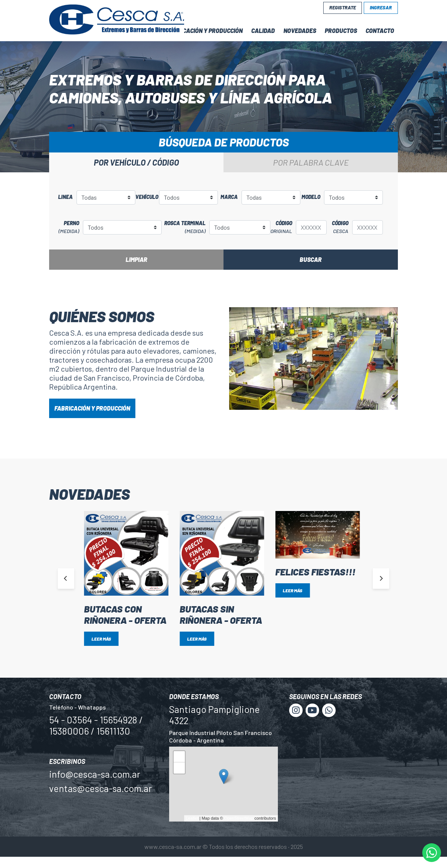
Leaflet (192, 818)
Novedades (300, 31)
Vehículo (145, 197)
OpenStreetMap (239, 818)
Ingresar (381, 7)
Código (281, 227)
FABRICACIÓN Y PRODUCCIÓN (92, 408)
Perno (66, 227)
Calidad (263, 31)
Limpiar (136, 259)
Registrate (343, 7)
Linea (65, 197)
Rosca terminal (184, 227)
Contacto (380, 31)
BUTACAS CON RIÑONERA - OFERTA (125, 614)
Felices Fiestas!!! (315, 572)
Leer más (101, 639)
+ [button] (179, 758)
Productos (341, 31)
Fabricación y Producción (205, 31)
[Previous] (66, 578)
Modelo (311, 197)
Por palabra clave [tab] (311, 162)
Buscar (311, 259)
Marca (229, 197)
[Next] (381, 578)
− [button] (179, 769)
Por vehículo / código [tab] (136, 162)
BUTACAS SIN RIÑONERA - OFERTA (221, 614)
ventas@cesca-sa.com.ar (100, 788)
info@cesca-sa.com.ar (95, 774)
